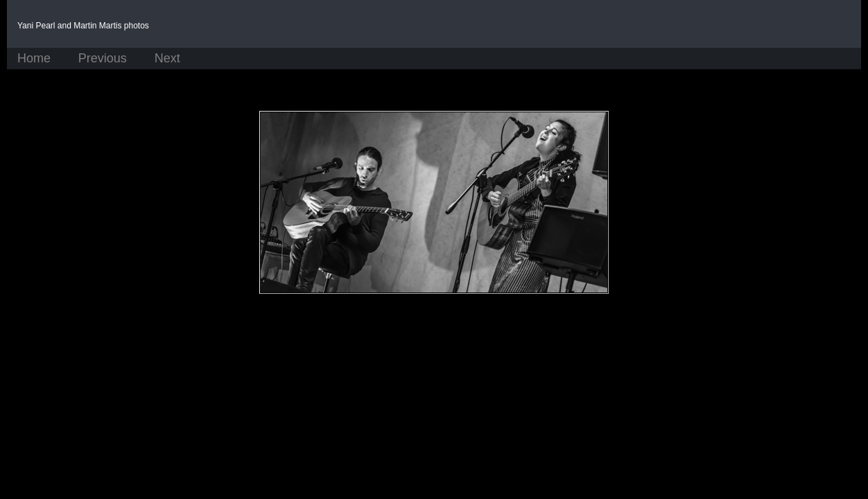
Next (167, 59)
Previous (103, 59)
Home (34, 59)
